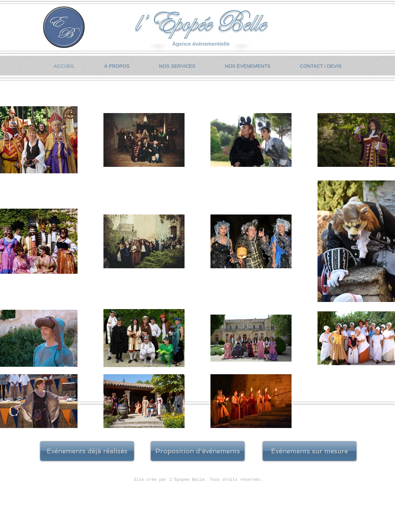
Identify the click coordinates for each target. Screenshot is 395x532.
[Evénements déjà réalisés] (87, 451)
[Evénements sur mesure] (310, 451)
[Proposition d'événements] (198, 451)
